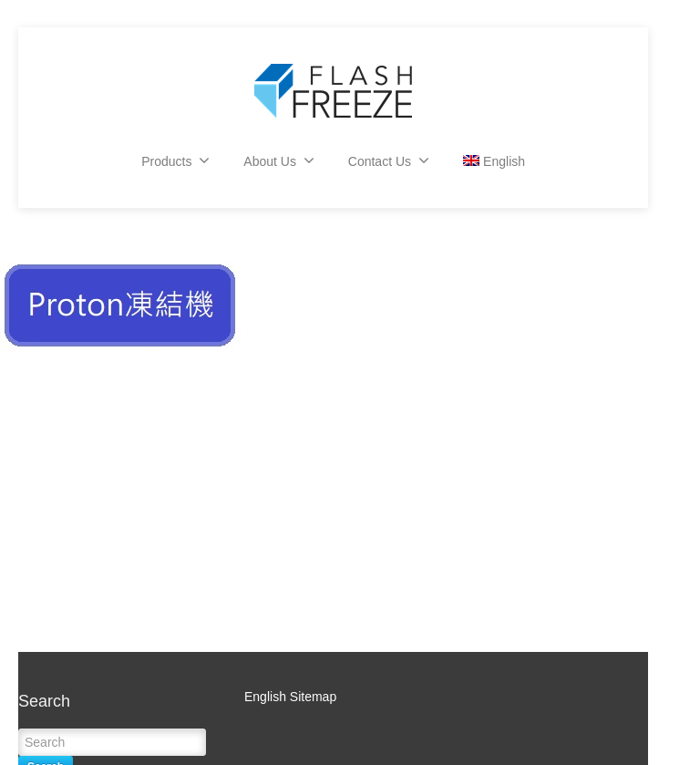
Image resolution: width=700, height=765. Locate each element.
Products (175, 160)
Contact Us (389, 160)
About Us (279, 160)
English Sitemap (290, 697)
